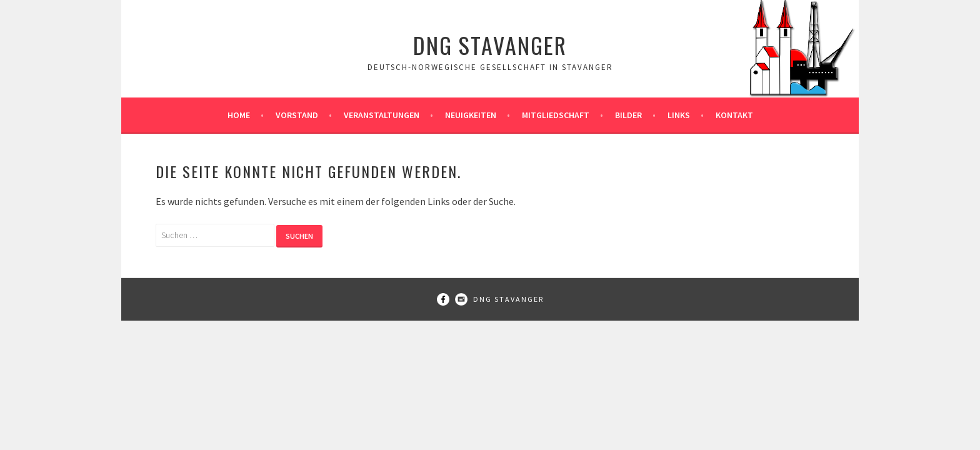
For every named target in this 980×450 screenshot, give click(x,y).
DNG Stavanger (490, 45)
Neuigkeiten (471, 115)
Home (239, 115)
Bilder (628, 115)
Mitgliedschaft (556, 115)
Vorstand (297, 115)
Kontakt (734, 115)
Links (679, 115)
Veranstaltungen (382, 115)
